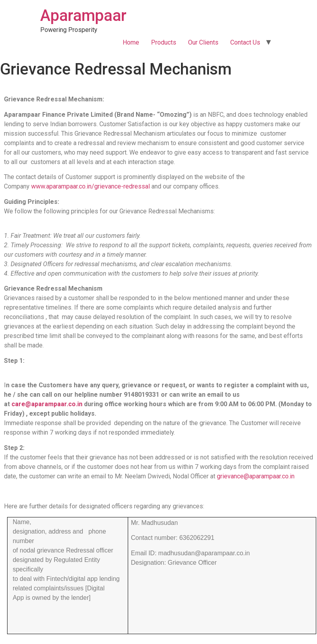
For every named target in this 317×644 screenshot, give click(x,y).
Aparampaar (83, 16)
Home (131, 42)
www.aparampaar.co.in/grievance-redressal (90, 186)
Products (164, 42)
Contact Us (245, 42)
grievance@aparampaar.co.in (256, 476)
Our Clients (203, 42)
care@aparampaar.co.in (47, 404)
